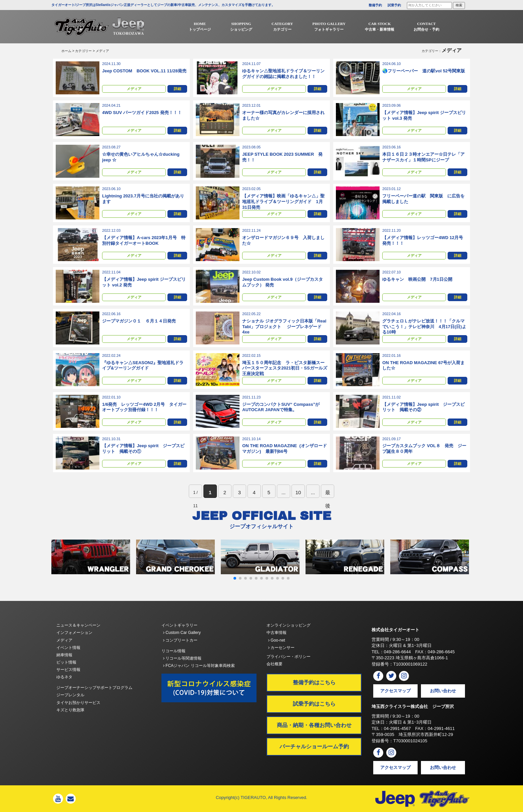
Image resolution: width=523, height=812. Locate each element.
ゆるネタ (64, 677)
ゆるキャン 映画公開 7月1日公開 (417, 279)
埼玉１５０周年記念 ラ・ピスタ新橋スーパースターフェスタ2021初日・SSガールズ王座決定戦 (285, 368)
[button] (235, 578)
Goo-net (277, 640)
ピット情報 (66, 662)
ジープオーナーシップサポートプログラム (94, 688)
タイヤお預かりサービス (78, 703)
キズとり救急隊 (70, 710)
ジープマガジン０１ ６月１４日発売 (139, 321)
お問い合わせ (443, 691)
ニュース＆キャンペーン (78, 625)
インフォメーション (74, 633)
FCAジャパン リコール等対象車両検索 (199, 666)
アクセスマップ (395, 691)
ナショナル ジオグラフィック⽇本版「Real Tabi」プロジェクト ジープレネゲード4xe (284, 327)
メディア (134, 89)
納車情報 (64, 655)
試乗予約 (394, 5)
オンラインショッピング (289, 625)
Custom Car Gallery (182, 633)
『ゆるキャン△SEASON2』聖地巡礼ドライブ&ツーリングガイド (143, 365)
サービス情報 (68, 670)
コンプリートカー (180, 640)
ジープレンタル (70, 695)
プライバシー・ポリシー (289, 657)
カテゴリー (83, 51)
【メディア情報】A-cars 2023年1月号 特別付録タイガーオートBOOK (144, 240)
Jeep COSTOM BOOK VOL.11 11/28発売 (144, 71)
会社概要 (275, 664)
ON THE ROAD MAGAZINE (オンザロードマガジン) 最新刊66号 (285, 449)
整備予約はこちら (314, 682)
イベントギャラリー (179, 625)
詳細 (177, 89)
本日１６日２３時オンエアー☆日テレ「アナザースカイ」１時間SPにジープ (423, 157)
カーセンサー (281, 648)
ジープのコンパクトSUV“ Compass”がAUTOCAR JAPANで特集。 (281, 407)
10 (298, 492)
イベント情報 (68, 648)
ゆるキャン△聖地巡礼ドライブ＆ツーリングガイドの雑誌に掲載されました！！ (283, 74)
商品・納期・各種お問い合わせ (314, 725)
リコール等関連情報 (182, 658)
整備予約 (375, 5)
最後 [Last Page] (328, 494)
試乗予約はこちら (314, 704)
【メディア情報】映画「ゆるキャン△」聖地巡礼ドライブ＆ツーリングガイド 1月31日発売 (283, 202)
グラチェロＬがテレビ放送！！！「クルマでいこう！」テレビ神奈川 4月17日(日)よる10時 (424, 327)
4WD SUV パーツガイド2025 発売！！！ (142, 113)
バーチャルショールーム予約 (314, 746)
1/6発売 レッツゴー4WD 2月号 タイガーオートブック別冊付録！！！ (144, 407)
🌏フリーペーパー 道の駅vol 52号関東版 (424, 71)
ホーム (66, 51)
